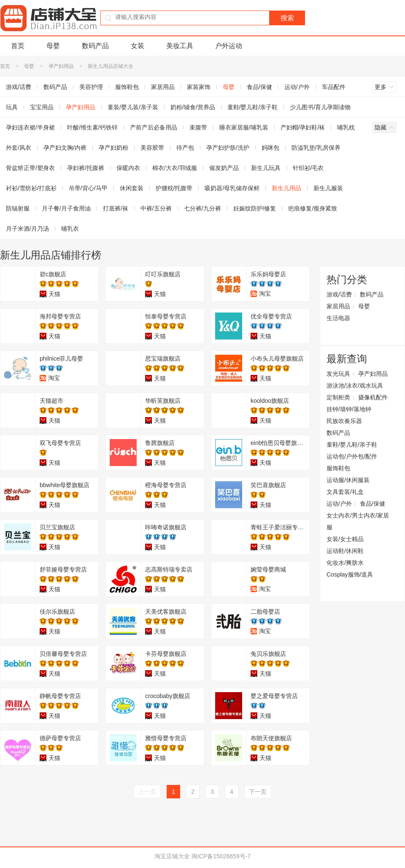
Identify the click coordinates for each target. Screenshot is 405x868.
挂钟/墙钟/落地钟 (349, 409)
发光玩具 (338, 374)
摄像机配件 (373, 397)
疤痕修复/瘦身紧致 (313, 208)
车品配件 (334, 87)
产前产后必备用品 (154, 127)
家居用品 (163, 87)
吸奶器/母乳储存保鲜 (232, 188)
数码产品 (95, 46)
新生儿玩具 (266, 168)
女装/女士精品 (345, 539)
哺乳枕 (346, 127)
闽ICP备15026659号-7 (221, 856)
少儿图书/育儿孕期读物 (320, 107)
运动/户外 (297, 87)
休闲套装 (132, 188)
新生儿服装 (328, 188)
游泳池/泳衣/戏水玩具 (355, 385)
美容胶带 (152, 148)
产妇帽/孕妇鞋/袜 (303, 127)
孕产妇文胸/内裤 (65, 148)
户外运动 (229, 46)
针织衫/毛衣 (308, 168)
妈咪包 (270, 148)
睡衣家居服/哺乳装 (244, 127)
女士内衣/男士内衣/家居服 (358, 521)
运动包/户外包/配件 (352, 456)
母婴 (53, 46)
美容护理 (91, 87)
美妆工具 (180, 46)
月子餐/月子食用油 (66, 208)
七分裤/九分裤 (202, 208)
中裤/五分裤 (156, 208)
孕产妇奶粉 (113, 148)
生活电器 (338, 318)
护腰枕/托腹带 (174, 188)
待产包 (185, 148)
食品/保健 (259, 87)
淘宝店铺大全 (172, 856)
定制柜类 (338, 397)
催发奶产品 (224, 168)
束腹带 (198, 127)
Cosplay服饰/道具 (350, 574)
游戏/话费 (339, 294)
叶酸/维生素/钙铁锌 (92, 127)
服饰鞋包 (127, 87)
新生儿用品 (286, 188)
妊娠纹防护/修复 (255, 208)
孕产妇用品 (61, 66)
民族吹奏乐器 (344, 421)
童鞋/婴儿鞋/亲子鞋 (253, 107)
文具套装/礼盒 (345, 492)
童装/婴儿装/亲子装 (133, 107)
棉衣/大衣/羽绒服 (175, 168)
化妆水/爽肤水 (345, 563)
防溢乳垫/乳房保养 (316, 148)
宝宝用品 (42, 107)
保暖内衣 (128, 168)
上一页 (147, 792)
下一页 (258, 792)
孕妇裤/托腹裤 (86, 168)
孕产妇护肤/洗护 (228, 148)
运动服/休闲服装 (348, 480)
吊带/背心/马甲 (88, 188)
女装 (138, 46)
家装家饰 (199, 87)
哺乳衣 (70, 229)
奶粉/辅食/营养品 (193, 107)
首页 (18, 46)
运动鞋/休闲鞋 (345, 551)
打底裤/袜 (116, 208)
